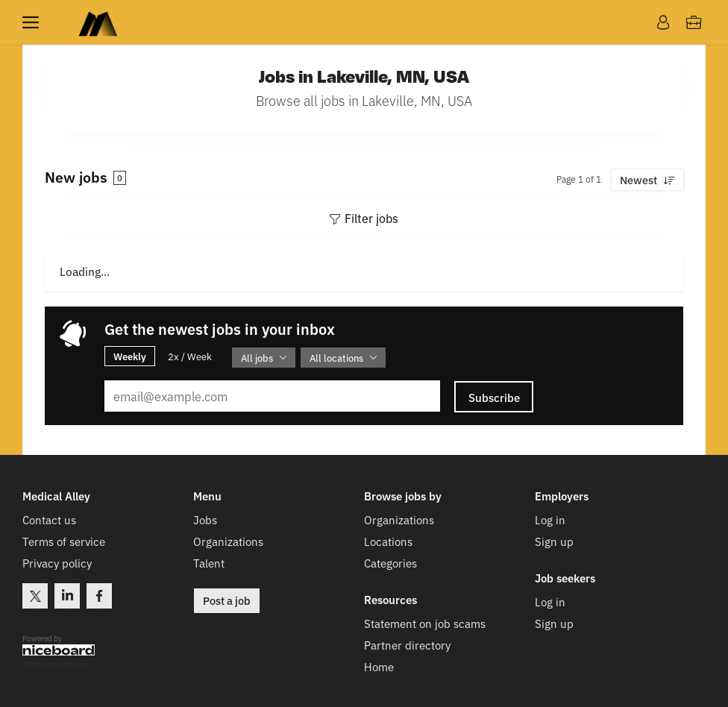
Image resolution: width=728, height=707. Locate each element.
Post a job (227, 600)
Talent (209, 563)
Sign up (554, 541)
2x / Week (190, 356)
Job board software (56, 665)
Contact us (49, 519)
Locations (388, 541)
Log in (550, 519)
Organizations (228, 541)
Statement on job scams (425, 623)
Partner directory (407, 645)
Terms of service (64, 541)
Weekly (130, 356)
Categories (390, 563)
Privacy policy (57, 563)
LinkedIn (67, 596)
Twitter (35, 596)
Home (379, 666)
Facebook (99, 596)
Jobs (205, 519)
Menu (34, 22)
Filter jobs (371, 218)
